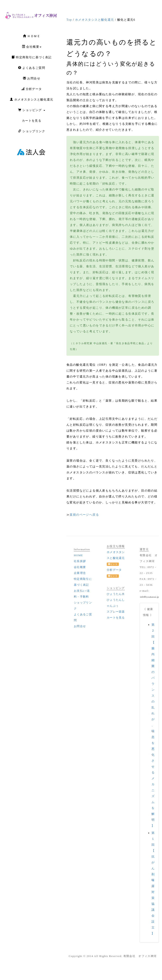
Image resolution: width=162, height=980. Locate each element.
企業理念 (80, 573)
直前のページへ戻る (84, 515)
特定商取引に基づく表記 (32, 57)
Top (69, 20)
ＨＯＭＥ (32, 36)
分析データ (32, 89)
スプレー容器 (116, 612)
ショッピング (32, 110)
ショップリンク (32, 131)
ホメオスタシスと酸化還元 (32, 99)
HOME (78, 555)
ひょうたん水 (116, 594)
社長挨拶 (80, 561)
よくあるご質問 (32, 68)
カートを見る (32, 121)
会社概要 (32, 47)
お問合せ (32, 78)
